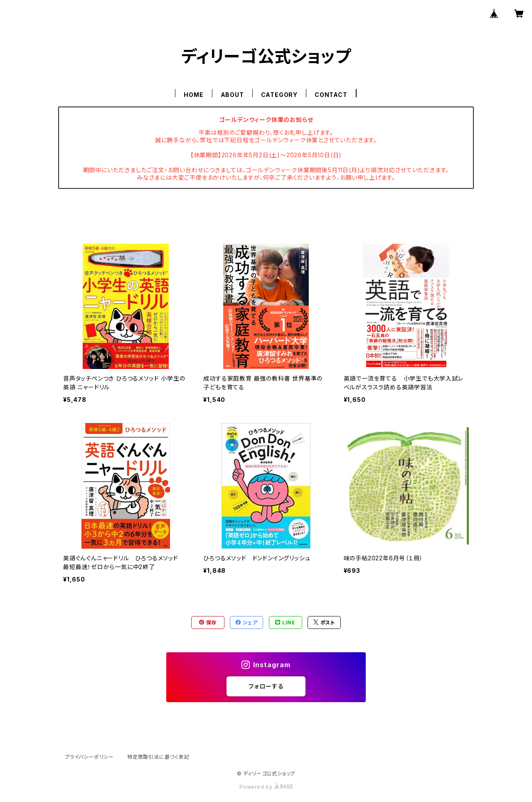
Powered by (266, 787)
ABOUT (232, 95)
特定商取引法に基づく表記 (158, 757)
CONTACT (331, 95)
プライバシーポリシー (89, 757)
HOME (193, 95)
